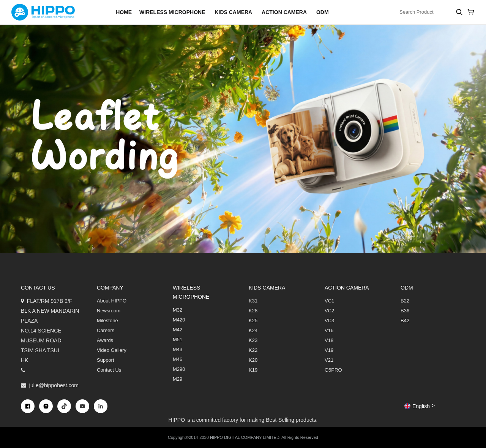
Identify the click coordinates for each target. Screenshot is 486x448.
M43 (178, 349)
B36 (405, 311)
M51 (178, 340)
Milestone (107, 321)
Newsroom (109, 311)
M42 (178, 330)
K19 (253, 370)
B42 (405, 321)
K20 (253, 360)
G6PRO (333, 370)
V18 (329, 340)
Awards (105, 340)
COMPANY (110, 288)
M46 (178, 359)
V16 (329, 330)
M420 (179, 320)
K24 (253, 330)
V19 (329, 350)
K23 (253, 340)
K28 (253, 311)
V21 (329, 360)
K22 (253, 350)
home (124, 12)
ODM (323, 12)
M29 (178, 379)
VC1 (329, 301)
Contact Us (109, 370)
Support (106, 360)
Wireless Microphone (172, 12)
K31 (253, 301)
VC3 (329, 321)
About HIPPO (112, 301)
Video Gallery (112, 350)
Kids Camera (233, 12)
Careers (106, 330)
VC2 (329, 311)
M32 (178, 310)
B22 (405, 301)
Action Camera (284, 12)
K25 (253, 321)
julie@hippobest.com (54, 385)
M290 (179, 369)
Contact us (38, 288)
